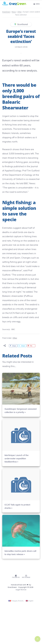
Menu (38, 4)
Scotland (23, 24)
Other (15, 338)
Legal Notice (21, 590)
